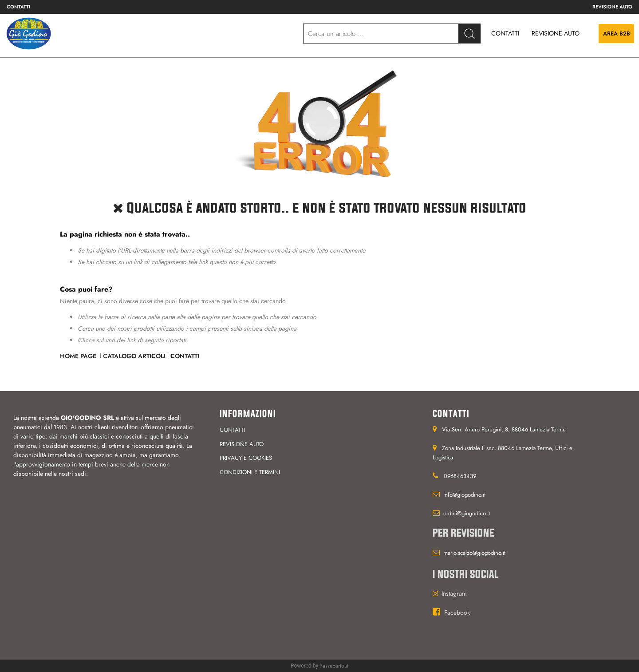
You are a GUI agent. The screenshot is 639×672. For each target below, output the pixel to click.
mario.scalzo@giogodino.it (474, 553)
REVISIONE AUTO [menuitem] (556, 33)
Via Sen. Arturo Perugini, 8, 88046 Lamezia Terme (504, 429)
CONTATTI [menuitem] (505, 33)
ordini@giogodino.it (467, 513)
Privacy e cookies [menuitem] (246, 458)
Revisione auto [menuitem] (612, 7)
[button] (469, 34)
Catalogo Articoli (134, 356)
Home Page (79, 356)
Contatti (185, 356)
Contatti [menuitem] (18, 7)
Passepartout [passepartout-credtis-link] (334, 666)
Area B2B (617, 34)
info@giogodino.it (464, 495)
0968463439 (460, 476)
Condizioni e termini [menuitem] (250, 472)
